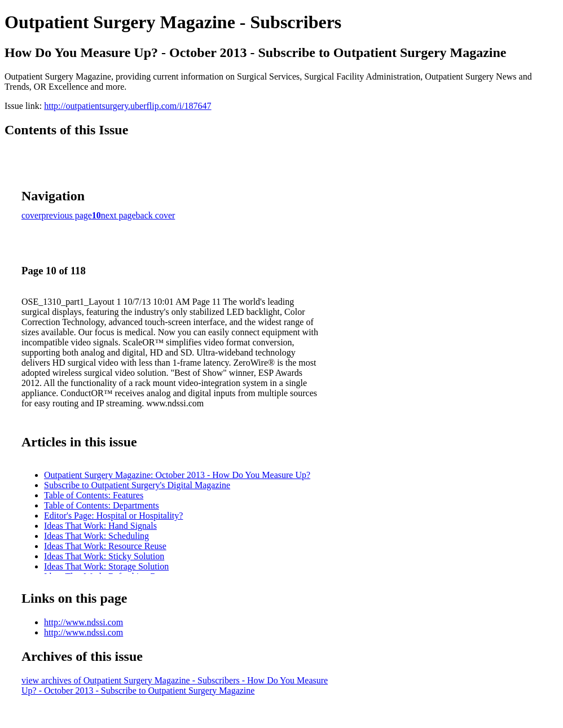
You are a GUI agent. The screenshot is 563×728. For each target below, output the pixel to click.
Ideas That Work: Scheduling (96, 536)
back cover (156, 215)
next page (118, 215)
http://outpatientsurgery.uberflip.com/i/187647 (127, 106)
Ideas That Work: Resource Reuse (105, 546)
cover (32, 215)
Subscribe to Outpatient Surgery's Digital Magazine (137, 485)
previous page (67, 215)
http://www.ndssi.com (83, 622)
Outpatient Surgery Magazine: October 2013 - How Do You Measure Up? (177, 475)
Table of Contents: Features (94, 495)
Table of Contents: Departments (102, 505)
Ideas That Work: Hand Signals (100, 526)
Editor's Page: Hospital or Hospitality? (113, 516)
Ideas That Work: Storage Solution (106, 566)
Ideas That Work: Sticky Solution (104, 556)
